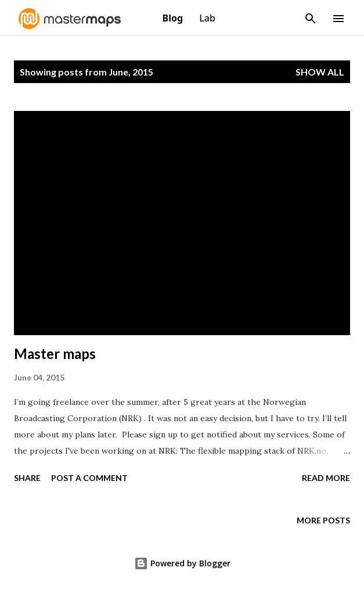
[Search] (311, 15)
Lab (207, 18)
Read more (326, 478)
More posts (323, 520)
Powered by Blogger (182, 563)
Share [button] (27, 478)
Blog (174, 18)
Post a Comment (89, 478)
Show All (320, 72)
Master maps (55, 353)
